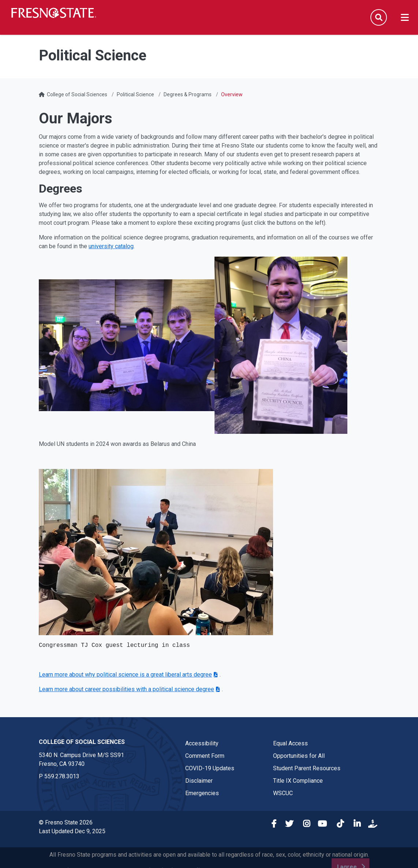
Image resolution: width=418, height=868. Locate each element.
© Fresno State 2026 (66, 822)
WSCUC (283, 793)
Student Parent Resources (307, 768)
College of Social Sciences (77, 94)
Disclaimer (199, 781)
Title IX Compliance (298, 781)
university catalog (111, 246)
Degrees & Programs (188, 94)
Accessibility (202, 743)
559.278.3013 (62, 776)
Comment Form (205, 756)
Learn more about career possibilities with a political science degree (126, 689)
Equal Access (290, 743)
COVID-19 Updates (210, 768)
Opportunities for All (299, 756)
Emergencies (202, 793)
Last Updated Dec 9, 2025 (72, 831)
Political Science (135, 94)
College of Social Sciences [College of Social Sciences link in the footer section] (82, 742)
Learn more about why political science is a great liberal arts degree (125, 675)
